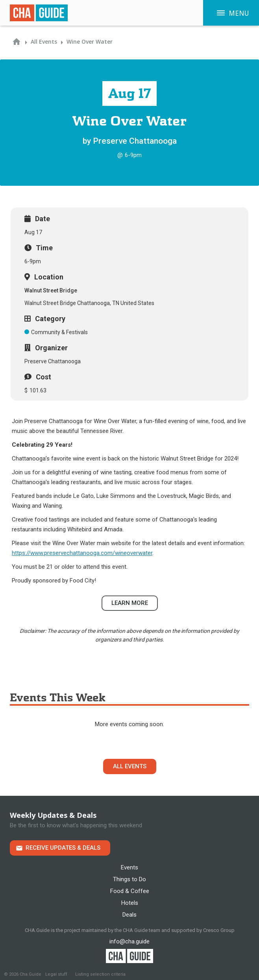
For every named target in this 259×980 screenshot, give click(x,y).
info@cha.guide (129, 941)
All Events (130, 766)
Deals (129, 915)
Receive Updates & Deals (63, 848)
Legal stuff (56, 974)
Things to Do (129, 879)
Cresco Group (219, 930)
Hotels (130, 903)
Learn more (130, 603)
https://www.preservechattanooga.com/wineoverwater (82, 553)
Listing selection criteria (100, 974)
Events (129, 867)
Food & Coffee (130, 891)
